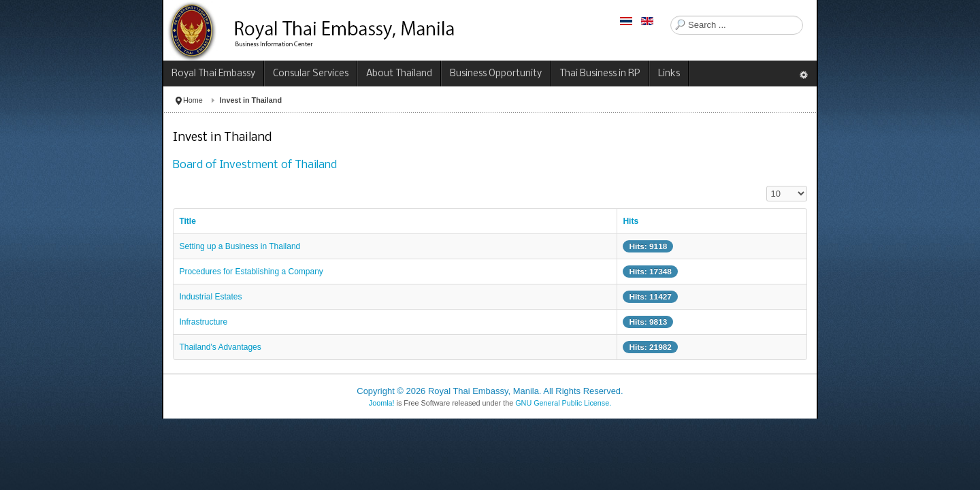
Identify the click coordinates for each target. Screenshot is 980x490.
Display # (767, 186)
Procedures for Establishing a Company (251, 272)
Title (187, 221)
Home (193, 100)
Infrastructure (203, 322)
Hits (631, 221)
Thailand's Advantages (220, 347)
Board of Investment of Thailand (255, 165)
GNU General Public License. (563, 403)
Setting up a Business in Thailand (240, 246)
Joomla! (382, 403)
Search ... (671, 16)
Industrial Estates (210, 297)
